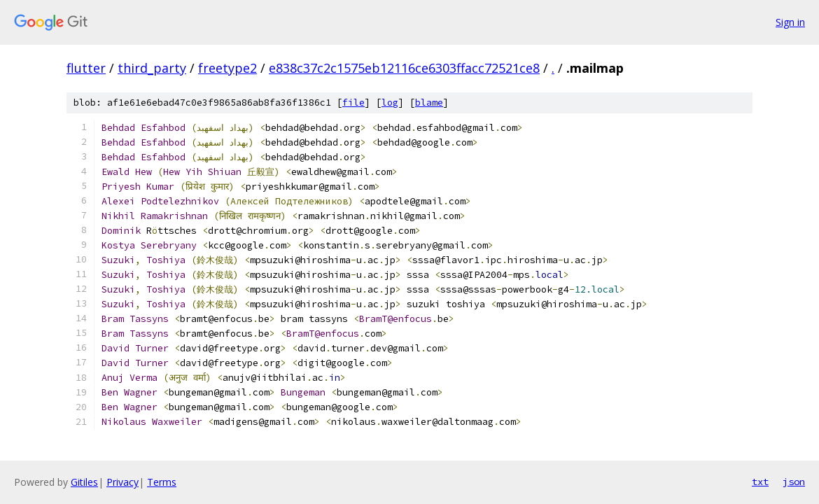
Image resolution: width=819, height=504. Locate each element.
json (794, 482)
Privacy (122, 482)
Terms (162, 482)
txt (760, 482)
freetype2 (227, 68)
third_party (152, 68)
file (353, 103)
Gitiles (84, 482)
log (390, 103)
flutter (86, 68)
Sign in (790, 22)
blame (429, 103)
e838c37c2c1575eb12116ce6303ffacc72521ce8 (404, 68)
